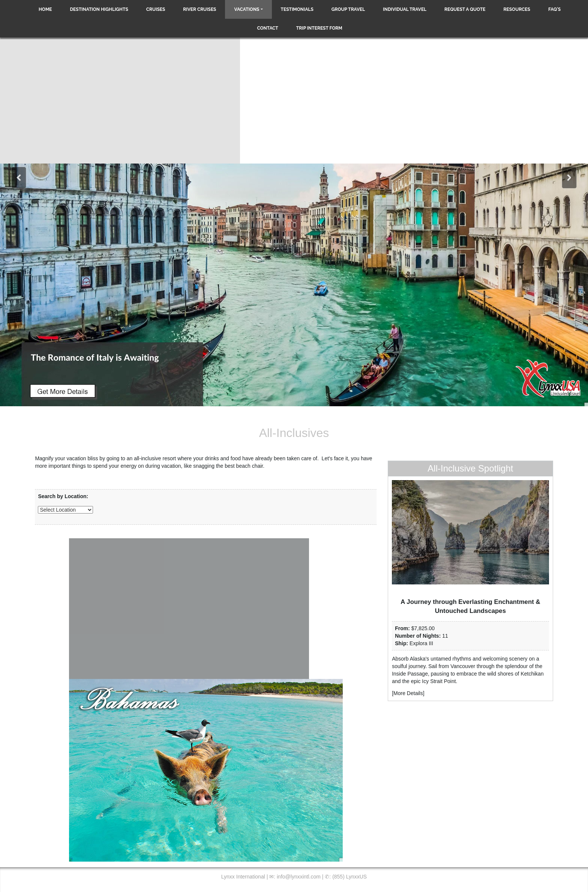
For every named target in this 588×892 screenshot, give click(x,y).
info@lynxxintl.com (299, 877)
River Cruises (199, 9)
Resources (517, 9)
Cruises (156, 9)
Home (45, 9)
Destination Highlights (99, 9)
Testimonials (297, 9)
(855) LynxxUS (349, 877)
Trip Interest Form (319, 28)
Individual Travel (405, 9)
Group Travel (348, 9)
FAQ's (554, 9)
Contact (267, 28)
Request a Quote (465, 9)
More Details (408, 693)
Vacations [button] (247, 9)
